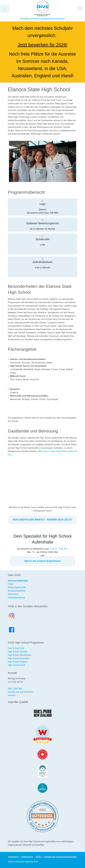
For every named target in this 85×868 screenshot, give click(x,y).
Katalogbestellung (16, 598)
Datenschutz (27, 857)
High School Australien (19, 658)
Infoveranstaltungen (56, 19)
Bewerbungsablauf (17, 591)
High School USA (16, 648)
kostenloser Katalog (37, 19)
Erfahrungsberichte (17, 587)
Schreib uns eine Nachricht (21, 692)
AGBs (38, 857)
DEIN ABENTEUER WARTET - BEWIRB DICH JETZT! (42, 520)
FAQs (11, 584)
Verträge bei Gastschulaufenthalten (60, 857)
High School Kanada (18, 652)
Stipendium (13, 594)
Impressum (13, 857)
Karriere (12, 695)
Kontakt (23, 19)
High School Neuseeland (20, 655)
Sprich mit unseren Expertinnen (42, 561)
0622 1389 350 (15, 689)
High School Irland (17, 665)
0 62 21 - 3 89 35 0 (59, 549)
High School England (18, 662)
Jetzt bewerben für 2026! (42, 45)
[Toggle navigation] (80, 9)
